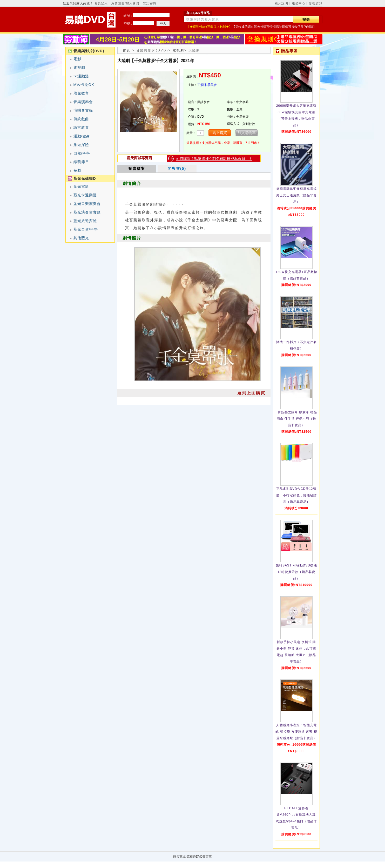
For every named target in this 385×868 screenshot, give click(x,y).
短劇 (77, 170)
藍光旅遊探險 (85, 221)
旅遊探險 (81, 145)
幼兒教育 (81, 93)
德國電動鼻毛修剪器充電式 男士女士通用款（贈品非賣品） (296, 195)
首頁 (127, 50)
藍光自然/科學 (86, 229)
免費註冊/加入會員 (125, 3)
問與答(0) (177, 169)
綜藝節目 (81, 162)
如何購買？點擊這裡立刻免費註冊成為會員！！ (214, 159)
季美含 (212, 85)
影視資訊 (316, 3)
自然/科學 (82, 153)
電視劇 (79, 68)
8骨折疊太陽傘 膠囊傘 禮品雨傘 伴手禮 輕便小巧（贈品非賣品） (296, 419)
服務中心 (299, 3)
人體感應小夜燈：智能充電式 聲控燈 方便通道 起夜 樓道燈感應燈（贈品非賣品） (296, 732)
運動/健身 (82, 136)
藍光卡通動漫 (85, 195)
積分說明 (281, 3)
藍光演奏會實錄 (87, 212)
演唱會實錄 (83, 110)
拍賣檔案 (137, 169)
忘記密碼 (150, 3)
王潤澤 (202, 85)
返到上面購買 (251, 393)
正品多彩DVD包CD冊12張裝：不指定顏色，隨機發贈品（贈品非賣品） (296, 495)
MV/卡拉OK (84, 85)
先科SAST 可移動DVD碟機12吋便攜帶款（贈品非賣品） (296, 572)
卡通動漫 (81, 76)
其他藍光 (81, 238)
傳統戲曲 (81, 119)
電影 (77, 59)
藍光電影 (81, 186)
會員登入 (101, 3)
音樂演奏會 (83, 102)
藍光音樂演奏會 (87, 204)
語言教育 (81, 128)
